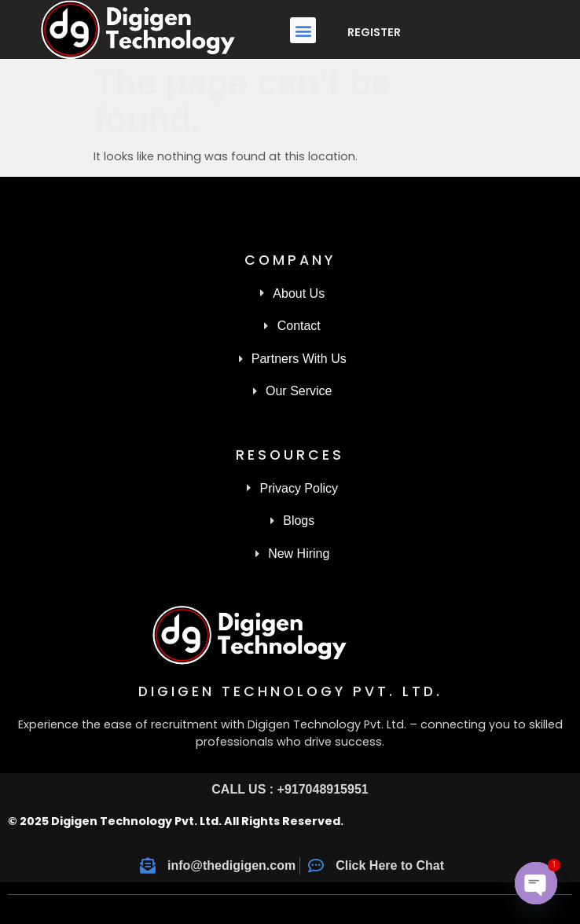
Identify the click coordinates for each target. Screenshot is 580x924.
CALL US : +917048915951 (290, 789)
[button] (303, 30)
